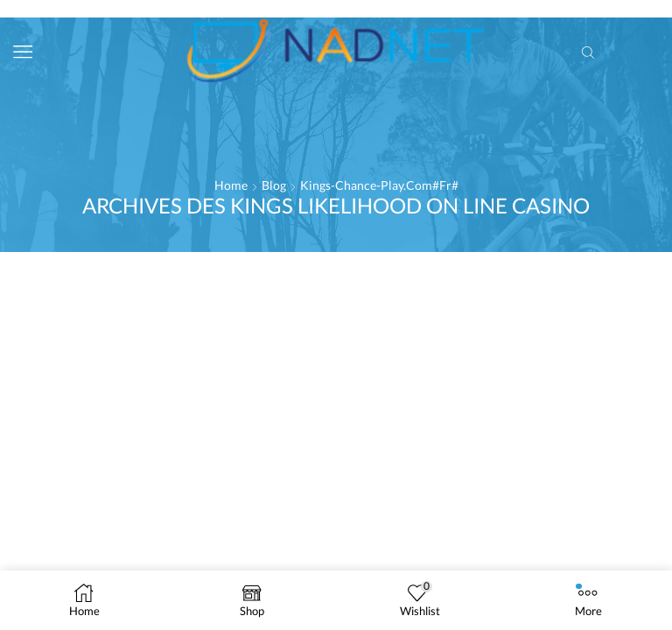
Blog (274, 185)
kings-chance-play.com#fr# (379, 185)
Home (231, 185)
